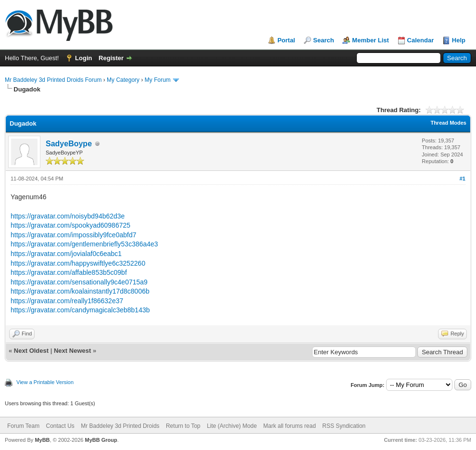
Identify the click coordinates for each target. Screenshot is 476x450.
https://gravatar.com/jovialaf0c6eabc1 (66, 254)
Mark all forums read (290, 426)
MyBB (42, 440)
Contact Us (60, 426)
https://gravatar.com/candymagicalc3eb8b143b (80, 310)
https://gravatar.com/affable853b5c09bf (69, 272)
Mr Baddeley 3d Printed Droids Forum (53, 80)
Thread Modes (448, 123)
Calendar (421, 40)
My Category (123, 80)
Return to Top (183, 426)
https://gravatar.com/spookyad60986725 (70, 225)
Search (323, 40)
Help (459, 40)
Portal (286, 40)
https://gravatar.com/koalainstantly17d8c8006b (80, 291)
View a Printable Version (45, 382)
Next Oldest (31, 351)
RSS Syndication (344, 426)
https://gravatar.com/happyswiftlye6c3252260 (78, 263)
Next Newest (72, 351)
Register (111, 58)
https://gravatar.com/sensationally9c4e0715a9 (79, 282)
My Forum (158, 80)
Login (83, 58)
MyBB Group (101, 440)
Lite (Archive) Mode (232, 426)
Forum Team (23, 426)
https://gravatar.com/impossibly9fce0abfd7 (73, 235)
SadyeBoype (69, 144)
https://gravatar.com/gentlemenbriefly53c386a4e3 (84, 244)
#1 (463, 179)
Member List (370, 40)
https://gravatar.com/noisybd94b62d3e (68, 216)
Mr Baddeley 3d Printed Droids (120, 426)
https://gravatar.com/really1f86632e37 (67, 301)
